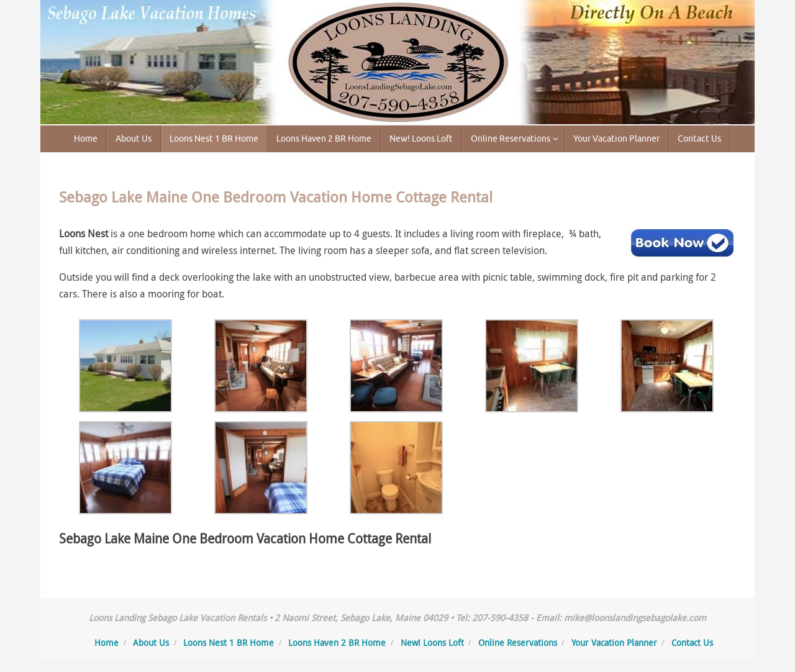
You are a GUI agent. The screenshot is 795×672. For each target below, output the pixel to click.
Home (107, 642)
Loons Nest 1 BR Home (229, 642)
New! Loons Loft (432, 642)
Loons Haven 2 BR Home (337, 642)
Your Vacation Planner (614, 642)
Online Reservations (518, 642)
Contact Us (692, 642)
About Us (151, 642)
